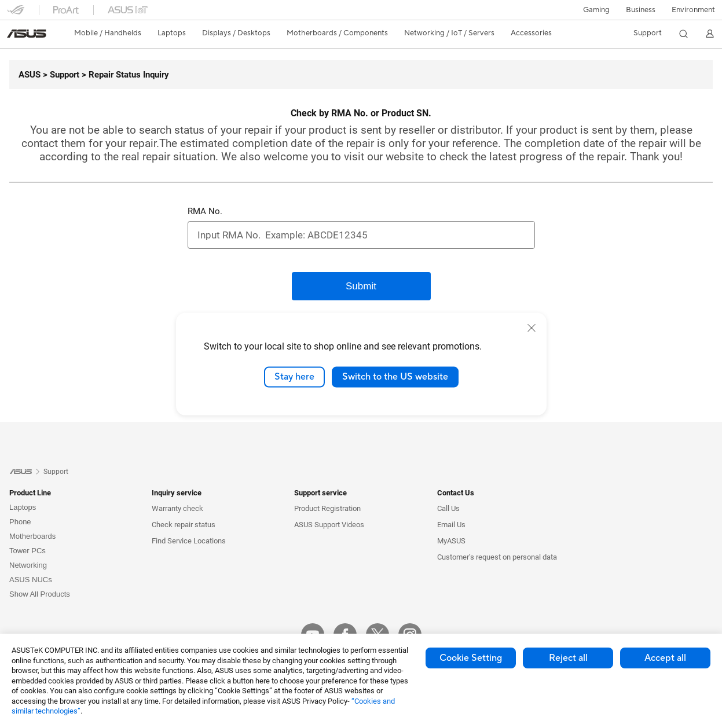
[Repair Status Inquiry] (124, 75)
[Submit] (361, 286)
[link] (27, 34)
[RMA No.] (361, 235)
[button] (596, 10)
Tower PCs (28, 551)
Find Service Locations (189, 541)
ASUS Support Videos (329, 525)
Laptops (23, 507)
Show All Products (40, 594)
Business (641, 10)
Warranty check (177, 508)
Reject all (568, 658)
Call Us (448, 508)
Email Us (451, 525)
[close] (532, 328)
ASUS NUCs (31, 580)
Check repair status (184, 525)
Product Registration (327, 508)
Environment (693, 10)
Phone (20, 522)
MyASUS (451, 541)
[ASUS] (30, 75)
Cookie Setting (471, 658)
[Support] (60, 75)
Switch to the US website (395, 377)
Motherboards (32, 536)
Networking (28, 565)
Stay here (294, 377)
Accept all (665, 658)
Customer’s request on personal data (497, 557)
